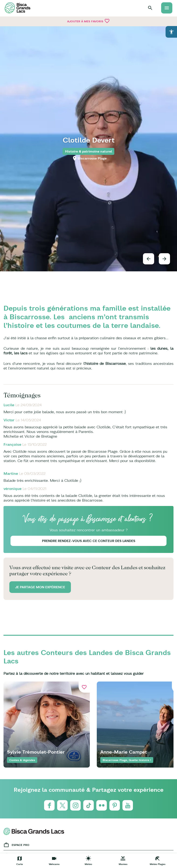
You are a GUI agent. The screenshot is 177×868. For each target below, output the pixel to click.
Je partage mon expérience (40, 587)
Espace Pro (21, 845)
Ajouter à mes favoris (88, 21)
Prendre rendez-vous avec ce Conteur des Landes (89, 541)
